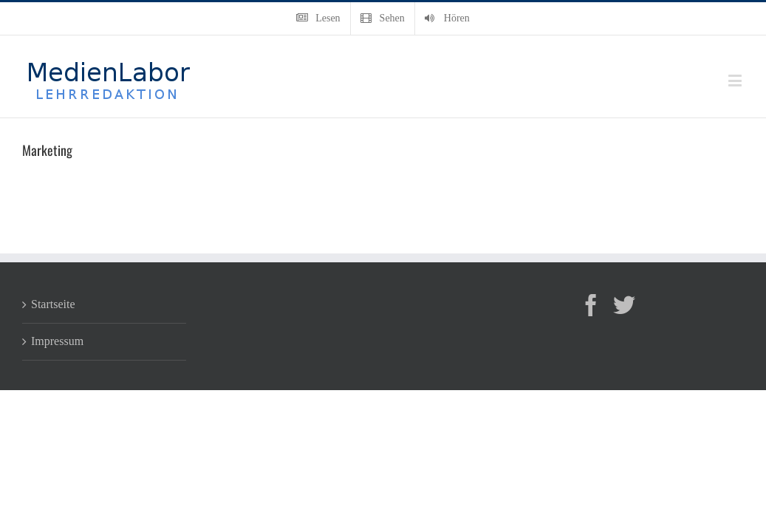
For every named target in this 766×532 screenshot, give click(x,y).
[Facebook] (591, 305)
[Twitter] (624, 305)
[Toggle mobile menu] (736, 80)
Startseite (53, 304)
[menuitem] (318, 18)
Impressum (57, 341)
